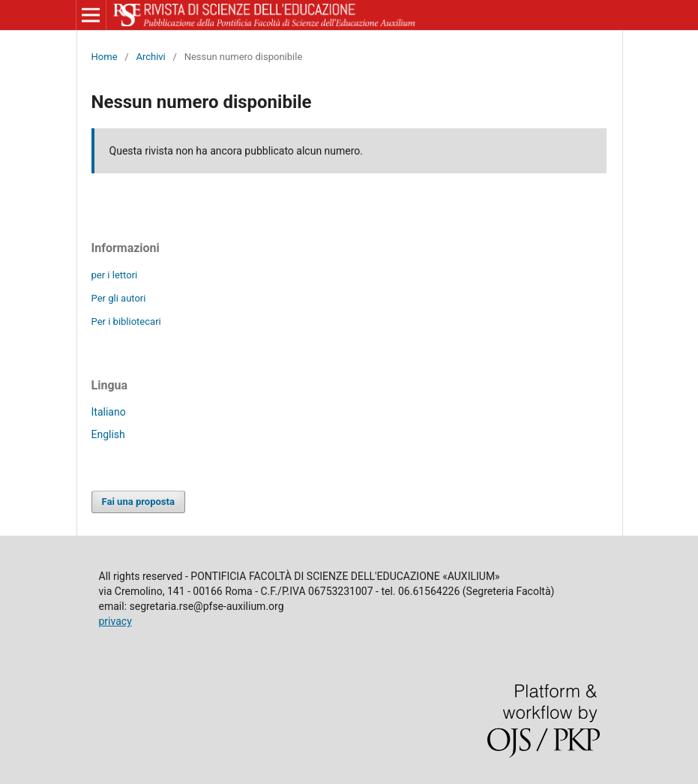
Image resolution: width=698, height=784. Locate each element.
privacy (115, 621)
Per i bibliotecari (126, 321)
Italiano (109, 412)
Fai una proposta (138, 502)
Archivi (150, 57)
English (108, 434)
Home (105, 57)
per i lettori (115, 275)
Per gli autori (119, 298)
